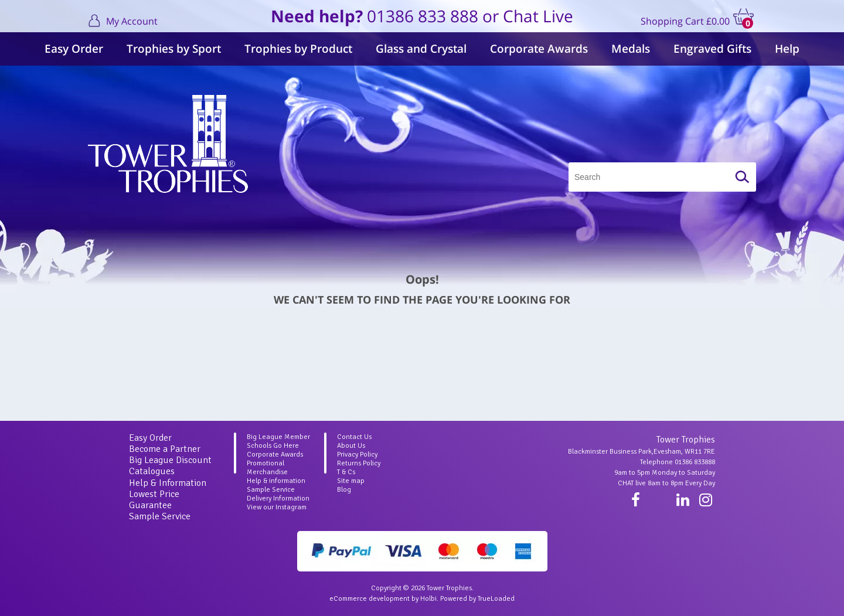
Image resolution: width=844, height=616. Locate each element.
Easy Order (74, 49)
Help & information (276, 481)
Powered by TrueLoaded (477, 599)
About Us (351, 446)
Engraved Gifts (712, 49)
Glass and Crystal (421, 49)
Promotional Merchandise (267, 468)
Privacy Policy (357, 455)
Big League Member (278, 437)
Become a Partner (165, 449)
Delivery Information (278, 498)
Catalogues (152, 471)
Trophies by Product (298, 49)
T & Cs (346, 472)
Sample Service (160, 516)
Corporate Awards (539, 49)
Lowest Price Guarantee (154, 500)
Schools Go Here (273, 446)
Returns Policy (359, 463)
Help (787, 49)
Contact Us (354, 437)
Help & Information (168, 483)
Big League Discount (170, 460)
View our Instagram (277, 507)
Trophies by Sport (174, 49)
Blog (344, 490)
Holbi (428, 599)
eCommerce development (370, 599)
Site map (351, 481)
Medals (631, 49)
